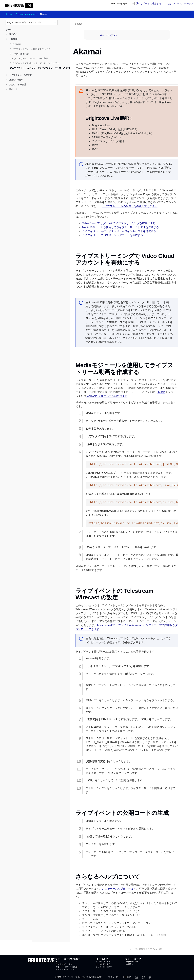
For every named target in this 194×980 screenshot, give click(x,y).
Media (161, 392)
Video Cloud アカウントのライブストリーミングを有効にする (119, 223)
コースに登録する (103, 964)
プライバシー (115, 977)
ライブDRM (15, 44)
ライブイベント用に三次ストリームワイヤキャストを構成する (119, 231)
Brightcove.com (132, 962)
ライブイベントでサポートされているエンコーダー (34, 63)
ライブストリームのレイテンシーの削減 (29, 58)
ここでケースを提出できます (119, 889)
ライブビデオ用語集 (19, 54)
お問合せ (130, 964)
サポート (12, 89)
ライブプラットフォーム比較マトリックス (30, 49)
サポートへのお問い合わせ (67, 967)
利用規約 (127, 977)
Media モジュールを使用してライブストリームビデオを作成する (120, 227)
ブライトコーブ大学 (104, 967)
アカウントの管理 (16, 85)
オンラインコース (103, 962)
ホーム (9, 14)
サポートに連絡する (148, 3)
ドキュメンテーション (65, 969)
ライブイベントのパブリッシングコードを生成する (113, 235)
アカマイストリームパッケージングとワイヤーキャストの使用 (40, 68)
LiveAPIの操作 (14, 80)
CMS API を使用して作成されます (107, 396)
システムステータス (180, 3)
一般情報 (12, 39)
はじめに (12, 34)
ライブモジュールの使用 (19, 75)
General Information (26, 14)
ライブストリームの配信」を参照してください (130, 206)
